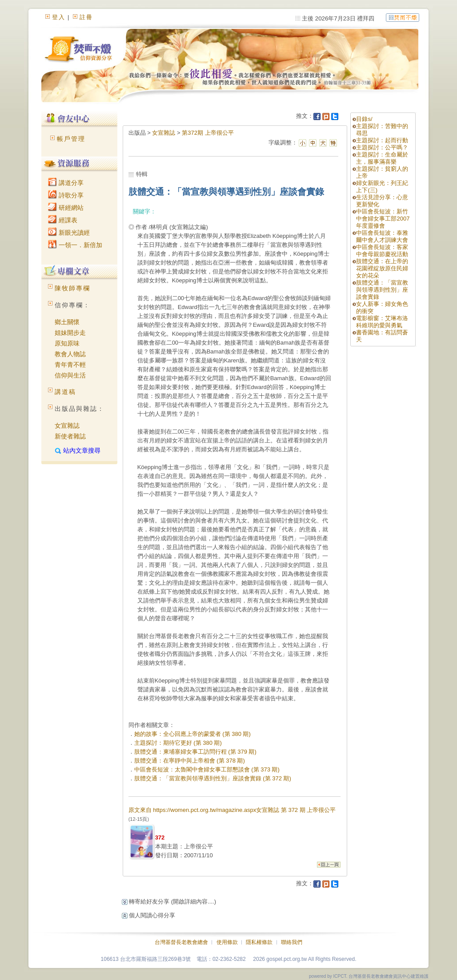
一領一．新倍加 (75, 245)
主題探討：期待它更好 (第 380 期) (178, 743)
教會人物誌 (70, 354)
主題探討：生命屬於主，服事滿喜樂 (382, 158)
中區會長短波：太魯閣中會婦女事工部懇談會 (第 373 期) (207, 769)
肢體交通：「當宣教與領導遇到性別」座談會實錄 (382, 290)
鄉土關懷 (67, 322)
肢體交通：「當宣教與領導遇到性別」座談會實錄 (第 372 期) (213, 778)
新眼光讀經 (69, 233)
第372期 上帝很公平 (208, 133)
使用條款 (227, 942)
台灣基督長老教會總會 (181, 942)
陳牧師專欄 (72, 288)
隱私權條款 (259, 942)
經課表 (63, 220)
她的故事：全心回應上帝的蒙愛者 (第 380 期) (192, 734)
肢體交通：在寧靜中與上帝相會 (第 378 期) (190, 761)
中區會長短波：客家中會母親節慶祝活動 (382, 251)
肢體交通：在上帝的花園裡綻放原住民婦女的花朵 (382, 268)
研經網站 (66, 208)
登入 (59, 17)
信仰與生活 (70, 375)
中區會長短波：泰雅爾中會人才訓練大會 (382, 236)
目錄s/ (364, 119)
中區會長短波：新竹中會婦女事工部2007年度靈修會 (383, 219)
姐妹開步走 (70, 333)
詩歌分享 (66, 195)
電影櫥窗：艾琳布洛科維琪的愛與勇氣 (382, 322)
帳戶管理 (71, 139)
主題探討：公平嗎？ (382, 147)
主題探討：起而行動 (382, 140)
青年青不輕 (70, 365)
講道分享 (66, 183)
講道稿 (65, 392)
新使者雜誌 (70, 436)
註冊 (86, 17)
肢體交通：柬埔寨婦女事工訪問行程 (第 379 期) (195, 752)
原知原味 (67, 343)
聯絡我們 (292, 942)
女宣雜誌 (67, 426)
